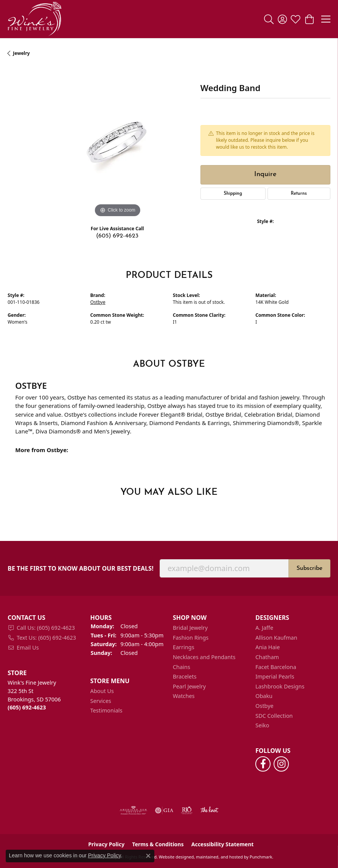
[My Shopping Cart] (309, 19)
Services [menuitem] (101, 701)
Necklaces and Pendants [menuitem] (204, 657)
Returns (299, 194)
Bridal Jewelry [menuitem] (191, 628)
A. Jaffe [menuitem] (264, 628)
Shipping (233, 194)
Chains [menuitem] (182, 667)
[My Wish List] (296, 19)
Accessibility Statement (223, 844)
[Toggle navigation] (326, 19)
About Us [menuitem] (102, 691)
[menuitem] (45, 628)
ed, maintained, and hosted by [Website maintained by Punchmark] (219, 857)
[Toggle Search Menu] (269, 19)
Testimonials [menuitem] (106, 711)
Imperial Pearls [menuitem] (275, 677)
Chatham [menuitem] (267, 657)
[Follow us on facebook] (263, 764)
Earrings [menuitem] (184, 647)
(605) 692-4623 (117, 236)
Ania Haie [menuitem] (268, 647)
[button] (45, 618)
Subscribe (309, 568)
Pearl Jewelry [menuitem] (189, 687)
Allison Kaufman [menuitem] (276, 638)
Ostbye (98, 302)
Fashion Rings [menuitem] (191, 638)
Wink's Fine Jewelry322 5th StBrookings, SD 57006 (34, 695)
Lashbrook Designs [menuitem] (280, 687)
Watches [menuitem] (184, 696)
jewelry (21, 53)
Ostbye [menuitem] (264, 706)
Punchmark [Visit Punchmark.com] (261, 857)
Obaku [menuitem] (264, 696)
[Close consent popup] (148, 856)
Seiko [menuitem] (262, 725)
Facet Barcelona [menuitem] (276, 667)
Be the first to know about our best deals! (81, 569)
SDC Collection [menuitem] (274, 716)
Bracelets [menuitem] (185, 677)
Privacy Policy (104, 855)
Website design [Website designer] (174, 857)
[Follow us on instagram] (281, 764)
